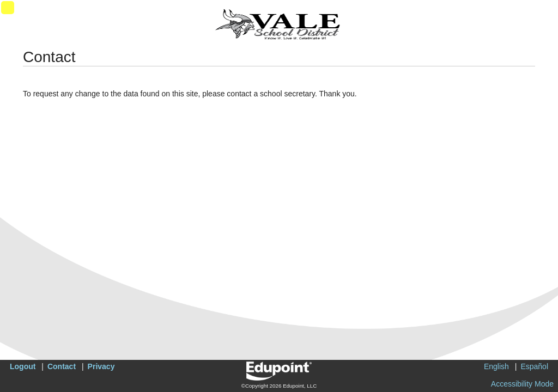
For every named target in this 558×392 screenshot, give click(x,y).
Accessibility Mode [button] (522, 384)
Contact (62, 366)
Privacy (101, 366)
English (496, 366)
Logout (23, 366)
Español (534, 366)
